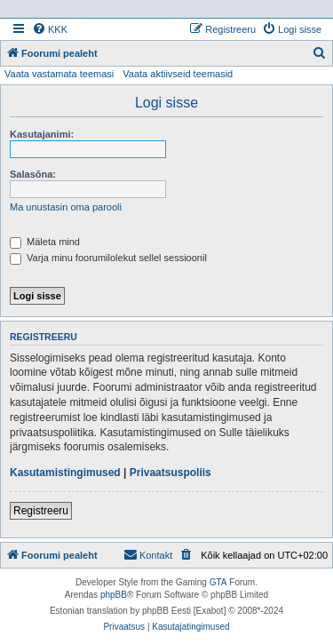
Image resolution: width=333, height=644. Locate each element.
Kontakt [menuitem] (148, 554)
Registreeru (41, 511)
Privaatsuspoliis (170, 473)
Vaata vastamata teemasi (59, 74)
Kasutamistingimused (65, 473)
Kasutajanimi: (42, 134)
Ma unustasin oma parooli (66, 207)
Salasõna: (33, 174)
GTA (218, 582)
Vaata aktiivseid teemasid (178, 74)
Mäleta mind (45, 242)
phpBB (114, 595)
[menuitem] (50, 29)
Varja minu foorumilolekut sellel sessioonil (108, 258)
